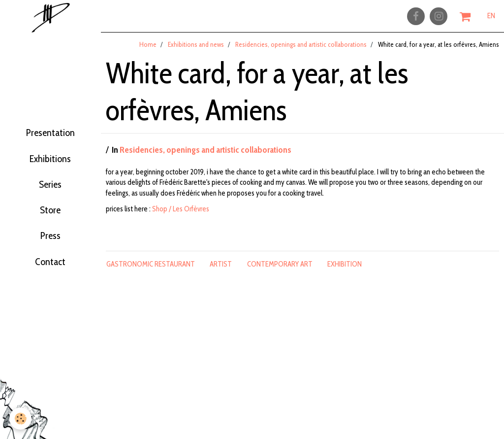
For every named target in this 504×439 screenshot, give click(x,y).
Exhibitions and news (196, 49)
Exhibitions (50, 156)
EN (491, 18)
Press (50, 247)
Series (50, 186)
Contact (50, 278)
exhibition (345, 269)
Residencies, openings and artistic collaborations (301, 49)
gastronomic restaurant (151, 269)
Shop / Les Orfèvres (181, 213)
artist (221, 269)
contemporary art (280, 269)
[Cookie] (21, 419)
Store (50, 217)
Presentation (50, 125)
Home (148, 49)
